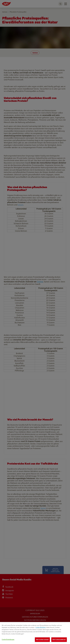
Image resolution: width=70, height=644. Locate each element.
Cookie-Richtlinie (40, 627)
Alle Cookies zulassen (42, 640)
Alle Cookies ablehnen (59, 640)
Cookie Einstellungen (8, 639)
